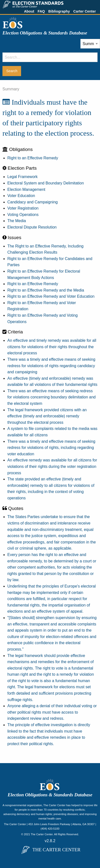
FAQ (41, 11)
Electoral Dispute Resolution (32, 227)
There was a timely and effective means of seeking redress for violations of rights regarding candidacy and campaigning (51, 366)
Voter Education (21, 196)
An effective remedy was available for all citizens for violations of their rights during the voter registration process (52, 466)
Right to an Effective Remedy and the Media (46, 290)
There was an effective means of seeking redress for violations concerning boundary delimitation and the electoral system (51, 397)
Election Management (26, 189)
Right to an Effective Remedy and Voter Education (51, 296)
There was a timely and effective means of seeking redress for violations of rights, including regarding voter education (51, 448)
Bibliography (59, 11)
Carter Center (85, 11)
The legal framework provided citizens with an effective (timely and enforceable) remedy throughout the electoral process (47, 416)
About (29, 11)
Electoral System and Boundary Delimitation (46, 183)
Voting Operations (23, 215)
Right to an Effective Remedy (33, 158)
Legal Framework (23, 177)
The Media (17, 221)
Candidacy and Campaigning (32, 202)
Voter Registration (23, 208)
